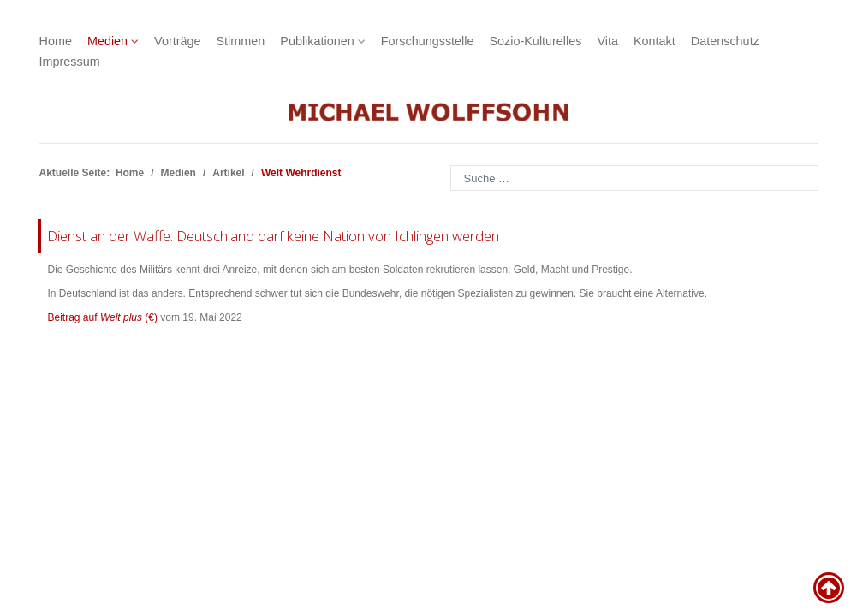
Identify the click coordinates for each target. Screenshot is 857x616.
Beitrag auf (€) (103, 317)
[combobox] (634, 178)
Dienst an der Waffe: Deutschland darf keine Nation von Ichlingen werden (273, 236)
